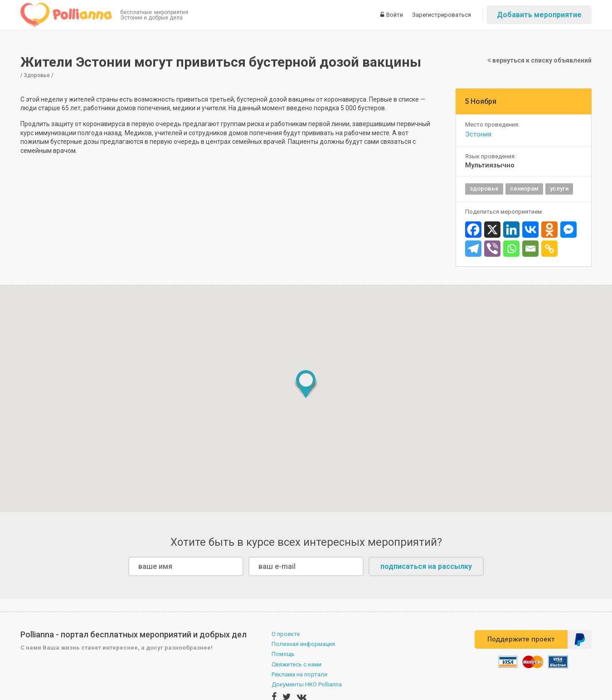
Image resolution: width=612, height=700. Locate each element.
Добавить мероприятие (539, 15)
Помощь (283, 654)
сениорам (524, 188)
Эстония (478, 134)
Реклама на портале (299, 674)
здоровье (484, 188)
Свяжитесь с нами (296, 664)
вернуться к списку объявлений (539, 60)
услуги (559, 188)
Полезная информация (303, 644)
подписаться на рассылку (426, 566)
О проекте (286, 634)
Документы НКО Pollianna (307, 684)
